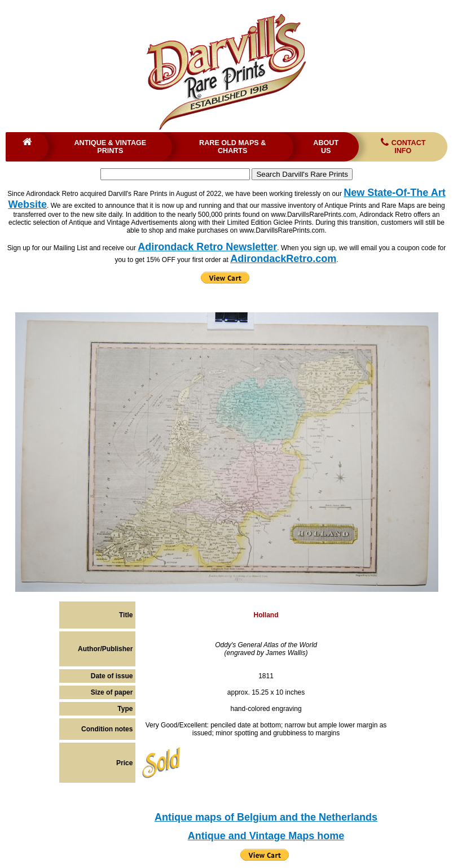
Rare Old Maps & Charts (232, 147)
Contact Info (402, 146)
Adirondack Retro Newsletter (207, 247)
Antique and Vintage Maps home (266, 836)
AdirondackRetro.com (283, 259)
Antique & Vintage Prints (110, 147)
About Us (326, 147)
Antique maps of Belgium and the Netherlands (266, 817)
